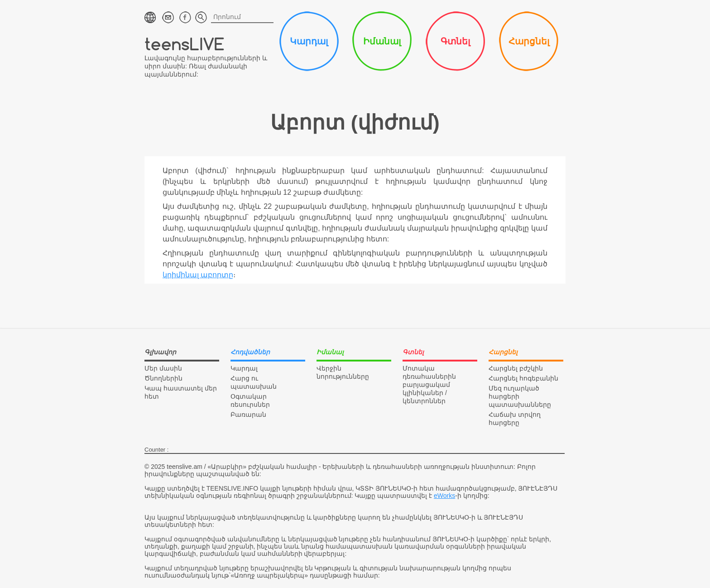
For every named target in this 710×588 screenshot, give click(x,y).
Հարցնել (529, 41)
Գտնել (455, 41)
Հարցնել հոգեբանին (523, 378)
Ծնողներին (163, 378)
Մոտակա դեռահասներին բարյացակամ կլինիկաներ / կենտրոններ (429, 385)
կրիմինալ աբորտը (198, 275)
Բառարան (248, 414)
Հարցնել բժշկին (516, 368)
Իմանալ (382, 41)
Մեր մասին (163, 368)
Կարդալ (309, 41)
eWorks (444, 496)
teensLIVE (185, 44)
